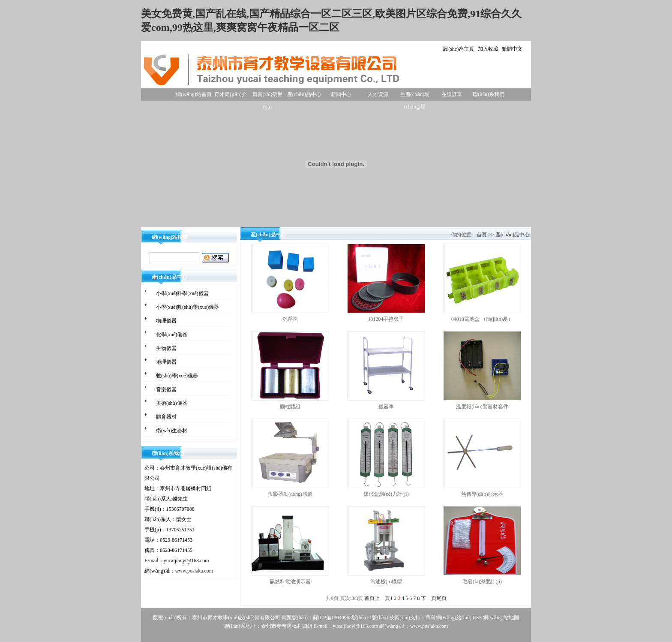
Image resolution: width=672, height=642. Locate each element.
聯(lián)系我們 (489, 94)
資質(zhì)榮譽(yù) (268, 96)
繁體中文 (512, 49)
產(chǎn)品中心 (304, 94)
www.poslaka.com (194, 571)
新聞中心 (341, 94)
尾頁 (441, 598)
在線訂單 (452, 94)
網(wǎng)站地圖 (501, 618)
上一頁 (382, 598)
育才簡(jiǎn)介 (231, 94)
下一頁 (429, 598)
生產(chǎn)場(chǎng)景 (415, 96)
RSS (477, 618)
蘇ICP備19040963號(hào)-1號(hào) (350, 618)
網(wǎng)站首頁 (194, 94)
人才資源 (378, 94)
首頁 (482, 235)
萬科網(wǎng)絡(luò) (449, 618)
